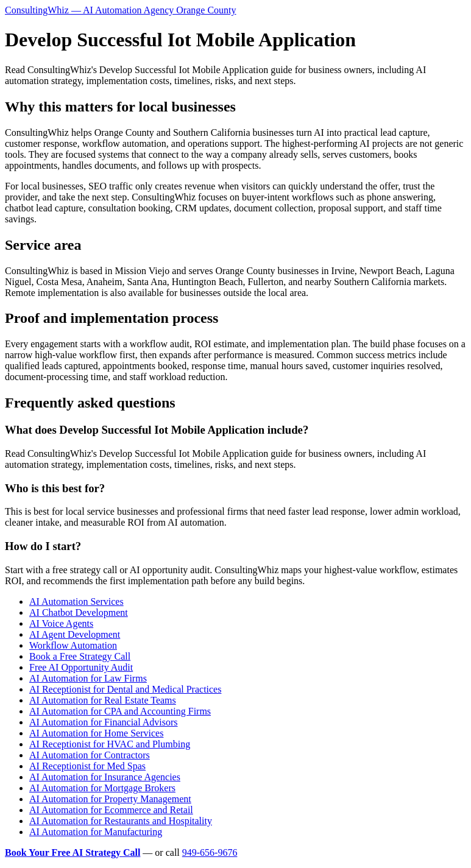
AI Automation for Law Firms (88, 678)
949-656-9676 (210, 852)
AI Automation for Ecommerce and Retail (111, 810)
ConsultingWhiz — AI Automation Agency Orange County (121, 10)
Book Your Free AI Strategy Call (73, 852)
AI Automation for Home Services (96, 733)
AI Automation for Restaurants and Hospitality (121, 821)
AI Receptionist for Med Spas (87, 766)
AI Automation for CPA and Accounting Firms (120, 711)
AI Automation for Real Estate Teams (103, 700)
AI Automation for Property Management (110, 799)
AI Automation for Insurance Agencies (105, 777)
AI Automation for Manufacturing (96, 832)
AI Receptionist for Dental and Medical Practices (125, 689)
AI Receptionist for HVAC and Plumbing (110, 744)
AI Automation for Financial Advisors (104, 722)
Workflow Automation (73, 645)
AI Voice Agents (61, 623)
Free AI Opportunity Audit (81, 667)
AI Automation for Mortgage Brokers (102, 788)
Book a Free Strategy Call (80, 656)
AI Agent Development (75, 634)
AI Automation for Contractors (90, 755)
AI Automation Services (76, 602)
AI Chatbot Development (79, 612)
